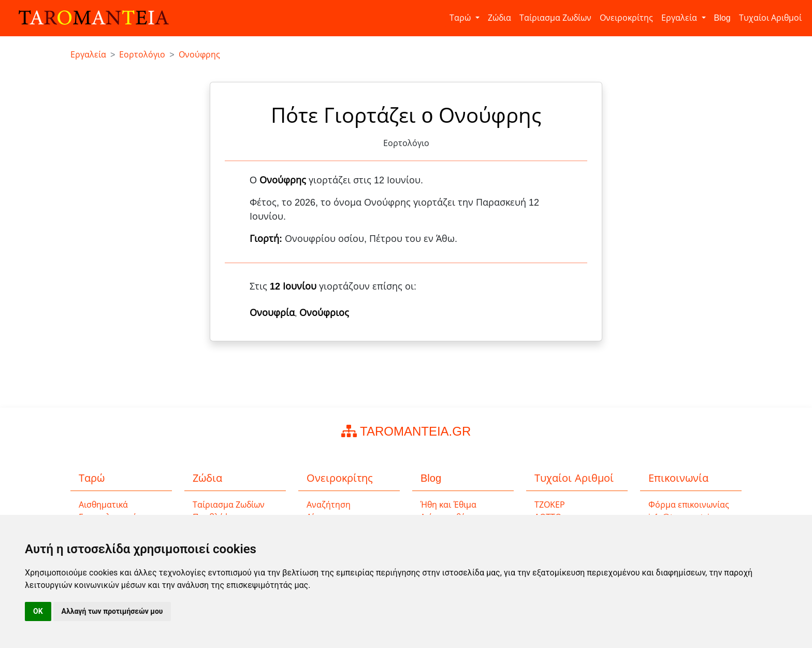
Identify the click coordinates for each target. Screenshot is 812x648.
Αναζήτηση (329, 505)
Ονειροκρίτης (626, 18)
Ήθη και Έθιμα (448, 505)
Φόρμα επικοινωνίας (689, 505)
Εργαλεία (680, 18)
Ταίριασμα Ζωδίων (555, 18)
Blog (722, 18)
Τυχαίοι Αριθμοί (770, 18)
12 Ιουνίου (293, 286)
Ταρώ (461, 18)
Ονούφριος (324, 313)
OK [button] (38, 611)
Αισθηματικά (103, 505)
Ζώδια (499, 18)
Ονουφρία (272, 313)
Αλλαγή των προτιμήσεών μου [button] (112, 611)
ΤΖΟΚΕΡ (550, 505)
